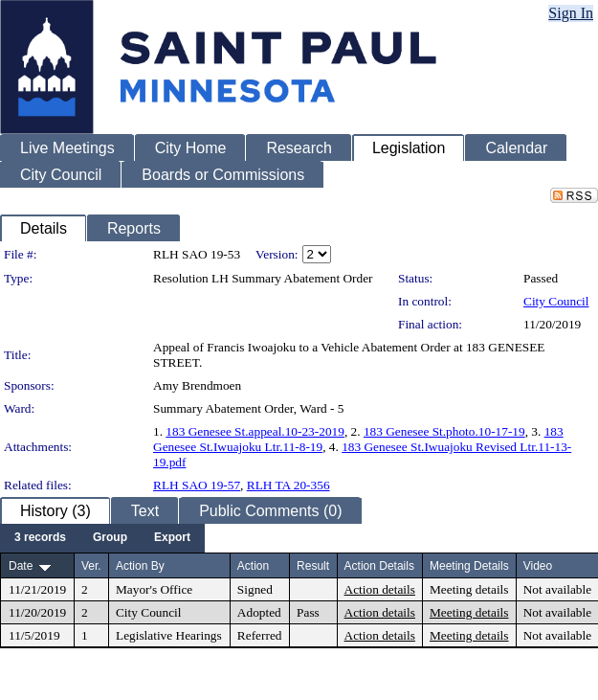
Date (21, 566)
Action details (380, 589)
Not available (557, 589)
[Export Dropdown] (172, 538)
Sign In (571, 13)
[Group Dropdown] (110, 538)
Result (313, 566)
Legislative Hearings (169, 635)
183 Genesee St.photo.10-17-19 (444, 431)
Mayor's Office (154, 589)
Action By (140, 566)
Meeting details (469, 589)
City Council (556, 301)
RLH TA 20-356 (288, 485)
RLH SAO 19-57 (197, 485)
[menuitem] (40, 538)
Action (253, 566)
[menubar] (102, 538)
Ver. (91, 566)
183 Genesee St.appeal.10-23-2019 (255, 431)
